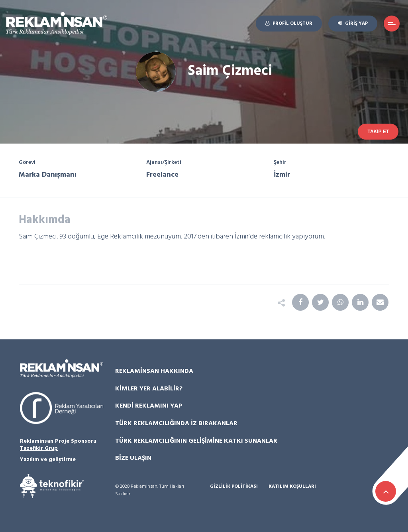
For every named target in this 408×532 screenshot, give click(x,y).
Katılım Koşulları (292, 487)
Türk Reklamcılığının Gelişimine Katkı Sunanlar (196, 441)
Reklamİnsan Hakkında (154, 371)
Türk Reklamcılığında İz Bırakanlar (176, 424)
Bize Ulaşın (133, 458)
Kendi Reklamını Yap (149, 406)
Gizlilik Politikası (234, 487)
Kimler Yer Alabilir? (149, 389)
